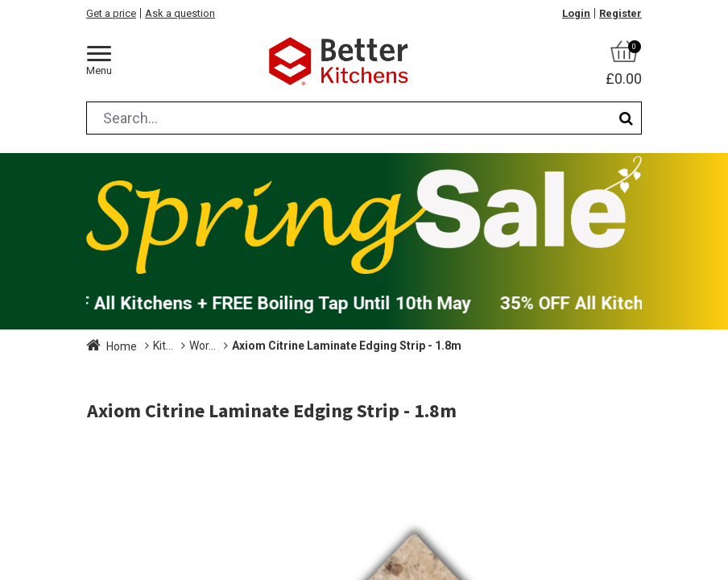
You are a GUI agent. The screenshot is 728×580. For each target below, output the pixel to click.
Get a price (111, 13)
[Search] (626, 118)
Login (576, 13)
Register (620, 13)
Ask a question (180, 13)
